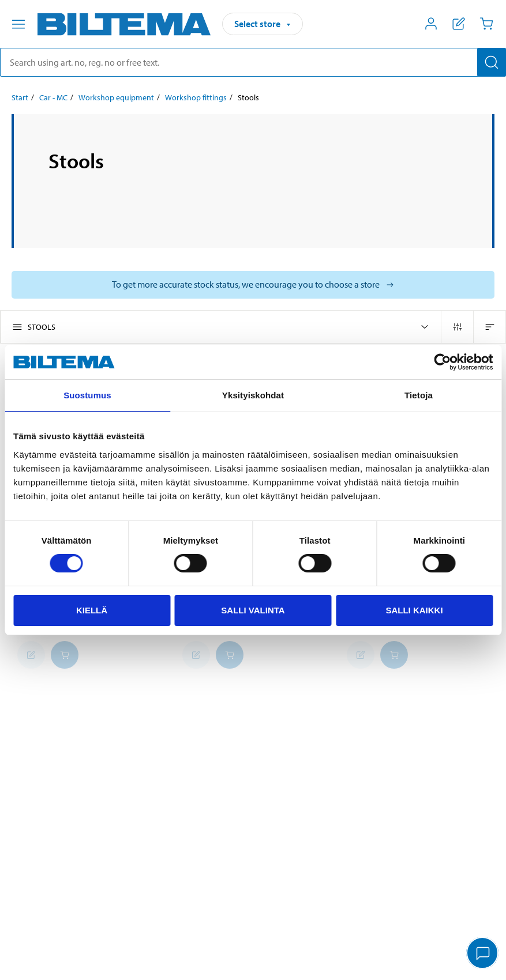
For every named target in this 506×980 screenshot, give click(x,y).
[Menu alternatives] (18, 24)
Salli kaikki (414, 610)
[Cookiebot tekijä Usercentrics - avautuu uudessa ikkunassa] (442, 362)
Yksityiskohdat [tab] (253, 395)
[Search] (492, 62)
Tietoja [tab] (419, 395)
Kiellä (92, 610)
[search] (253, 62)
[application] (483, 954)
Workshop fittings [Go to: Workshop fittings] (196, 97)
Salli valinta (253, 610)
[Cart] (486, 24)
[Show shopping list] (459, 24)
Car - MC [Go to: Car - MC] (53, 97)
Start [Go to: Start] (20, 97)
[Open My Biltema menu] (431, 24)
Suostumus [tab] (87, 395)
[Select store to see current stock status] (253, 285)
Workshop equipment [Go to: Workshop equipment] (116, 97)
